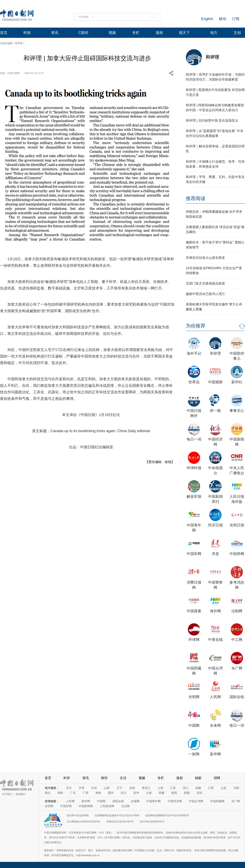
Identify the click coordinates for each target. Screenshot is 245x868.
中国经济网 (175, 801)
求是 (215, 554)
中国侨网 (237, 554)
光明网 (194, 697)
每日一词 (194, 439)
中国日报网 (6, 43)
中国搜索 (194, 611)
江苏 (173, 788)
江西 (211, 788)
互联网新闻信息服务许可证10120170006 (117, 815)
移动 (223, 19)
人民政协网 (107, 806)
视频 (112, 33)
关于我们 (7, 794)
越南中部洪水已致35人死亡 (206, 294)
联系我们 (21, 794)
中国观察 (215, 382)
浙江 (186, 788)
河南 (236, 788)
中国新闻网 (86, 806)
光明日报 (237, 525)
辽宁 (119, 788)
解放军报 (194, 497)
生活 (123, 778)
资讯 (55, 33)
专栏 (136, 33)
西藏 (161, 793)
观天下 (184, 33)
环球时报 (194, 468)
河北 (94, 788)
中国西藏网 (217, 801)
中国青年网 (154, 801)
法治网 (125, 806)
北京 (69, 788)
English (207, 19)
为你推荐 (196, 326)
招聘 (217, 778)
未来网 (215, 726)
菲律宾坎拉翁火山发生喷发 (205, 258)
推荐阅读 (196, 198)
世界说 (194, 382)
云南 (149, 793)
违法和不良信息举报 (78, 815)
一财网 (194, 754)
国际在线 (237, 697)
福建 (198, 788)
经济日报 (215, 525)
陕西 (174, 793)
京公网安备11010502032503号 (83, 822)
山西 (107, 788)
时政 (27, 33)
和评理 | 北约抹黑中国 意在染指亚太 (212, 121)
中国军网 (194, 554)
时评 (67, 778)
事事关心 (237, 411)
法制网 (237, 611)
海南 (98, 793)
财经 (104, 778)
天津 (81, 788)
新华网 (215, 754)
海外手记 (194, 353)
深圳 (199, 793)
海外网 (215, 611)
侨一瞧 (215, 411)
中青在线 (215, 640)
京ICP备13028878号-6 (152, 822)
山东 (224, 788)
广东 (73, 793)
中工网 (237, 640)
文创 (237, 33)
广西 (86, 793)
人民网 (215, 697)
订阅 (236, 19)
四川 (124, 793)
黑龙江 (146, 788)
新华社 (237, 382)
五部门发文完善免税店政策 (205, 283)
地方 (214, 33)
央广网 (237, 668)
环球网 (194, 640)
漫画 (159, 33)
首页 (4, 33)
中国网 (194, 726)
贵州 (136, 793)
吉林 (132, 788)
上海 (160, 788)
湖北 (48, 793)
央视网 (135, 801)
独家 (198, 778)
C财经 (83, 33)
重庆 (111, 793)
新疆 (187, 793)
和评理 (19, 43)
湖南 (60, 793)
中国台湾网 (196, 801)
